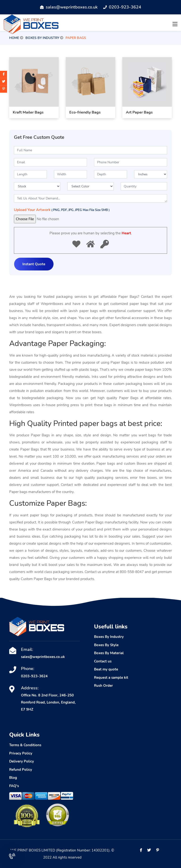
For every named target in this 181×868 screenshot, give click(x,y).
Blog (13, 778)
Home (14, 38)
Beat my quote (106, 669)
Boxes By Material (109, 653)
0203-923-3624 (125, 7)
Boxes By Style (106, 645)
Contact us (103, 661)
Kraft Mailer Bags (28, 114)
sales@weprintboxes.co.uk (72, 7)
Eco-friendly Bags (85, 114)
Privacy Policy (21, 753)
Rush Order (103, 686)
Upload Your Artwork (62, 210)
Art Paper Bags (139, 114)
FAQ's (14, 786)
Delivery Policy (22, 761)
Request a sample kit (111, 678)
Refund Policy (21, 770)
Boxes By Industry (42, 38)
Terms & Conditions (25, 745)
